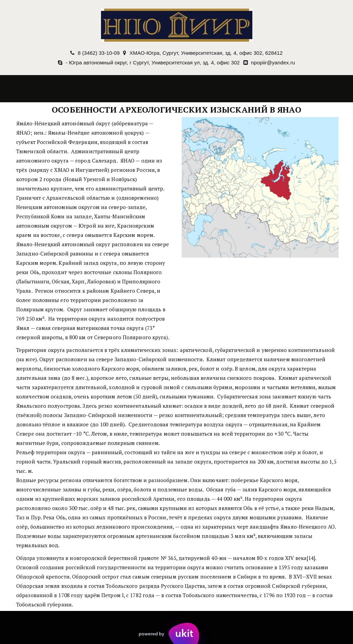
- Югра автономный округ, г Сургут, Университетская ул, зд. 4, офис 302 (153, 63)
